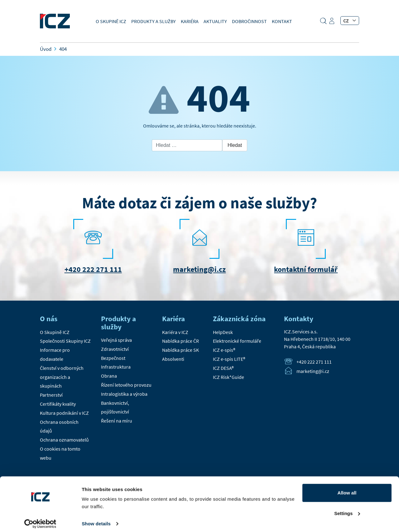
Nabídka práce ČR (180, 341)
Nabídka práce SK (180, 350)
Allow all (347, 489)
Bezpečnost (113, 358)
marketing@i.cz (199, 269)
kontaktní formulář (306, 269)
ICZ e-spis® (224, 350)
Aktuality (215, 21)
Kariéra (190, 21)
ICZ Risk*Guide (228, 377)
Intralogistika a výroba (124, 394)
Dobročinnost (249, 21)
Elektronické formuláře (237, 341)
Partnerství (51, 395)
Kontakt (282, 21)
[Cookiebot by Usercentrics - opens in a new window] (40, 520)
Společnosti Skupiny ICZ (65, 341)
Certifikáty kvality (58, 404)
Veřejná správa (116, 340)
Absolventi (173, 359)
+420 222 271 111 (93, 269)
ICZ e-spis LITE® (229, 359)
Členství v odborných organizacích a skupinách (62, 377)
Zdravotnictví (115, 349)
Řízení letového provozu (126, 385)
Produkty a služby (154, 21)
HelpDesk (223, 332)
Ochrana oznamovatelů (64, 440)
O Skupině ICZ (111, 21)
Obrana (109, 376)
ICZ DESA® (223, 368)
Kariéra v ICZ (175, 332)
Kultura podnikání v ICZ (64, 413)
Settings (347, 509)
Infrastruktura (116, 367)
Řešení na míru (117, 421)
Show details (96, 520)
